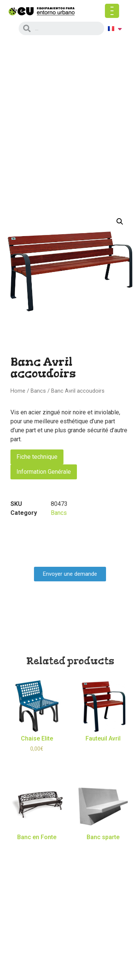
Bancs (38, 391)
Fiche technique (37, 457)
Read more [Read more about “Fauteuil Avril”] (103, 751)
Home (18, 391)
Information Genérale (44, 472)
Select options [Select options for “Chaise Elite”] (37, 762)
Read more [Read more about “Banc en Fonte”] (37, 850)
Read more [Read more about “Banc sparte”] (103, 850)
